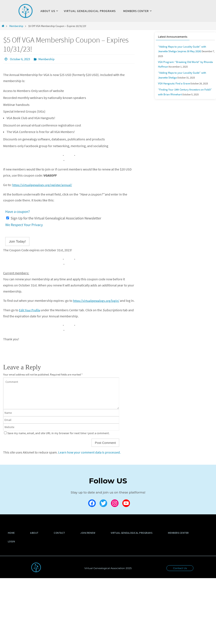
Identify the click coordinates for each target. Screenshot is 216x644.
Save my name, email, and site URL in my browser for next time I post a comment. (58, 439)
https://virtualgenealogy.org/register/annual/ (45, 185)
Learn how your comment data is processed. (89, 458)
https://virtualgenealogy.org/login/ (98, 300)
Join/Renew (93, 539)
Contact (63, 539)
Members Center (186, 539)
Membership (16, 26)
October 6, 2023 (21, 59)
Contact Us (180, 574)
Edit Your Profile (30, 316)
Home (12, 539)
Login (12, 547)
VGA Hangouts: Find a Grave (173, 78)
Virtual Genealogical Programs (138, 539)
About (36, 539)
